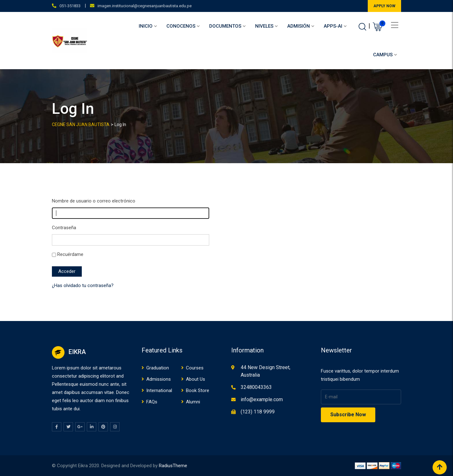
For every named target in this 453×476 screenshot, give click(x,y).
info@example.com (262, 399)
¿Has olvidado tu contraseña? (83, 285)
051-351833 (70, 6)
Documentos (225, 26)
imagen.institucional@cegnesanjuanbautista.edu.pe (145, 6)
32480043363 (256, 387)
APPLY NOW (384, 6)
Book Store (198, 390)
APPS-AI (333, 26)
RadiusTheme (173, 466)
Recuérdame (70, 254)
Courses (195, 368)
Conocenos (181, 26)
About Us (196, 379)
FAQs (152, 402)
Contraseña (64, 228)
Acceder (67, 271)
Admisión (299, 26)
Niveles (264, 26)
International (159, 390)
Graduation (158, 368)
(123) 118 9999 (258, 412)
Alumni (193, 402)
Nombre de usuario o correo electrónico (94, 201)
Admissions (159, 379)
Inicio (146, 26)
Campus (383, 55)
